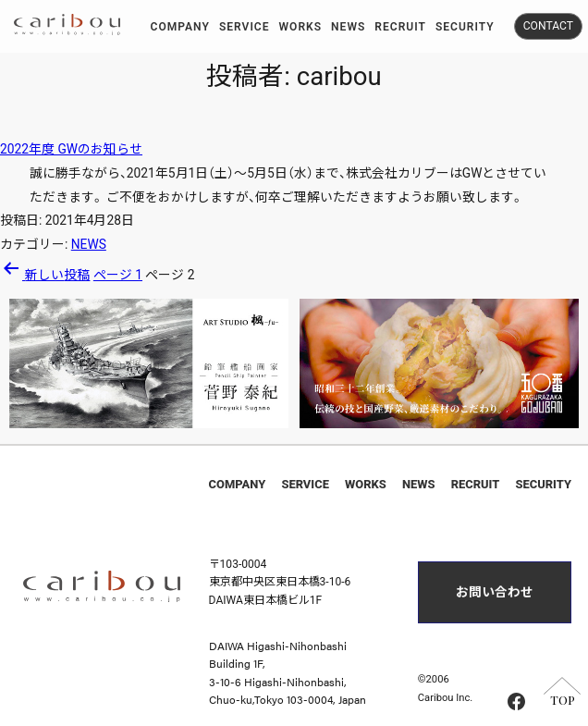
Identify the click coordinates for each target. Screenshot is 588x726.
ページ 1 (118, 275)
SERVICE (305, 484)
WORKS (366, 484)
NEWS (89, 244)
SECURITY (543, 484)
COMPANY (238, 484)
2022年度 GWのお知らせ (71, 149)
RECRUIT (476, 484)
